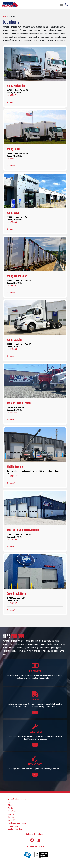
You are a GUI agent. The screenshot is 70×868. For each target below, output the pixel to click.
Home (5, 17)
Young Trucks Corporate (17, 799)
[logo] (10, 4)
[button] (11, 102)
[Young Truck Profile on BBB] (41, 855)
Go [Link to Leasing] (35, 712)
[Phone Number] (66, 4)
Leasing (11, 814)
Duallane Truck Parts (16, 829)
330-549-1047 (12, 476)
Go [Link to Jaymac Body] (35, 775)
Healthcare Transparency (17, 823)
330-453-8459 (12, 603)
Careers (11, 817)
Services (11, 808)
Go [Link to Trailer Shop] (35, 745)
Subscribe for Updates (35, 834)
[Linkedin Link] (38, 840)
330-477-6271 (12, 95)
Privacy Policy (13, 826)
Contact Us (12, 820)
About (10, 805)
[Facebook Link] (32, 840)
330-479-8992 (12, 286)
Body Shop (12, 811)
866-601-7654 (12, 413)
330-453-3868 (12, 222)
